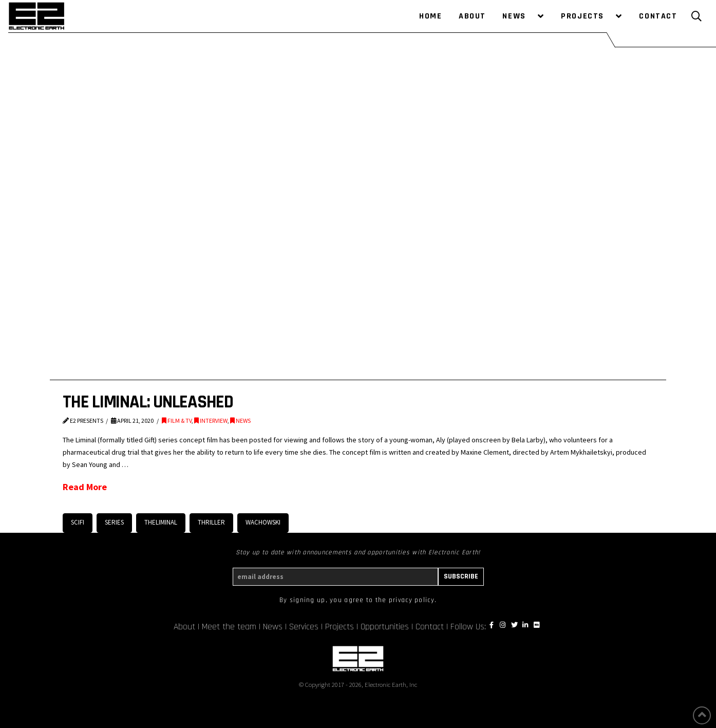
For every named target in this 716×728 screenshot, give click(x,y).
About (184, 627)
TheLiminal (161, 522)
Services (304, 627)
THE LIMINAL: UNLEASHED (148, 402)
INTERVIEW (211, 421)
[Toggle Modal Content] (696, 16)
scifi (78, 522)
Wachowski (263, 522)
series (114, 522)
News (273, 627)
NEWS (240, 421)
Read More (85, 487)
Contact (430, 627)
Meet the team (229, 627)
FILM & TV (177, 421)
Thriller (211, 522)
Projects (340, 627)
